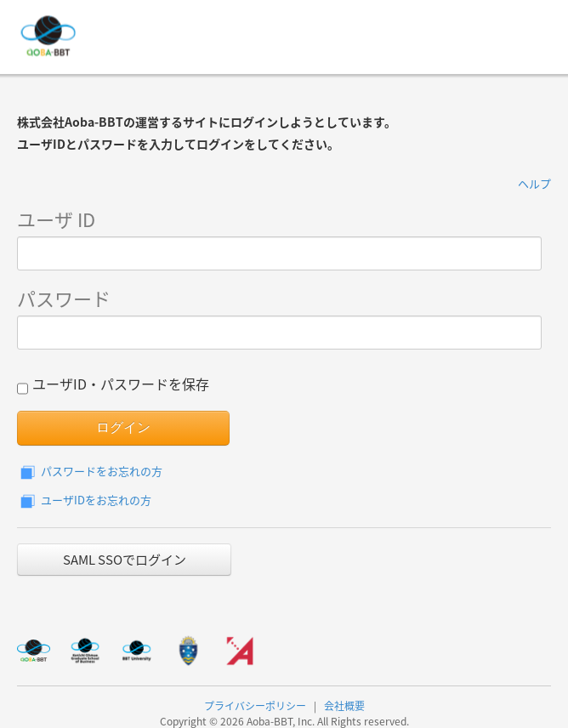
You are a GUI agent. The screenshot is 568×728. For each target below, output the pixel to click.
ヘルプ (534, 183)
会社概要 (344, 706)
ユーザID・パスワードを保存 (113, 386)
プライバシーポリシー (255, 706)
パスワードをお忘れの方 (90, 471)
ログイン (123, 427)
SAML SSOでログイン (125, 560)
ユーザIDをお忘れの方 (84, 500)
